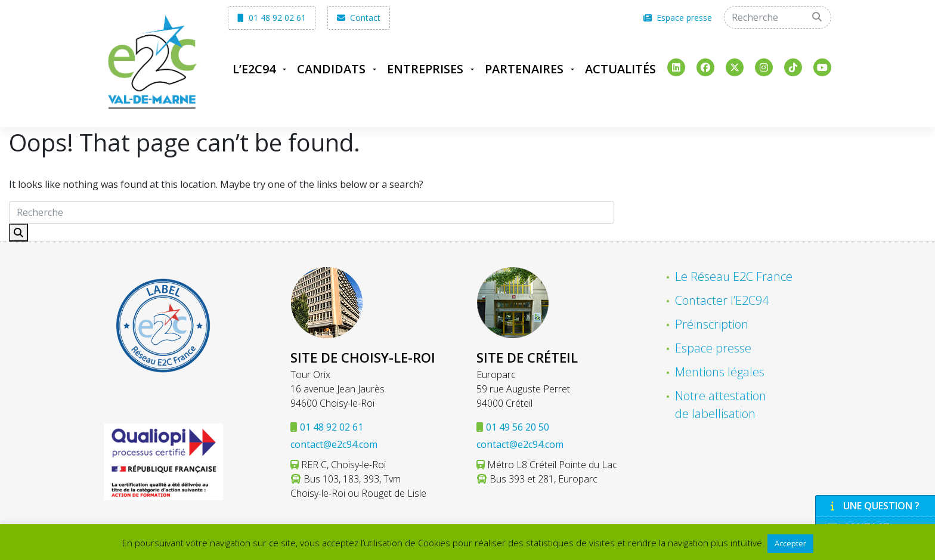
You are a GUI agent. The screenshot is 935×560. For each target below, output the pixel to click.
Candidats (331, 69)
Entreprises (425, 69)
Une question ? (874, 506)
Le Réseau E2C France (734, 276)
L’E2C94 (254, 69)
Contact (359, 18)
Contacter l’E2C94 (722, 300)
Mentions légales (720, 372)
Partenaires (524, 69)
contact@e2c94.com (334, 444)
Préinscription (712, 324)
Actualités (620, 69)
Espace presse (678, 18)
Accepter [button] (790, 543)
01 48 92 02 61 (272, 18)
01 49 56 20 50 (518, 427)
